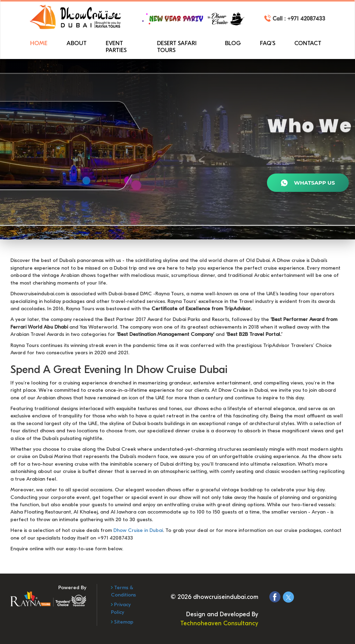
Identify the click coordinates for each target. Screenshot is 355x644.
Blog (233, 43)
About (77, 43)
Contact (308, 43)
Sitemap (123, 622)
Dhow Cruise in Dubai (138, 530)
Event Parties (116, 47)
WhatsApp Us (308, 183)
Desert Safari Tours (177, 47)
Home (39, 43)
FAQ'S (268, 43)
